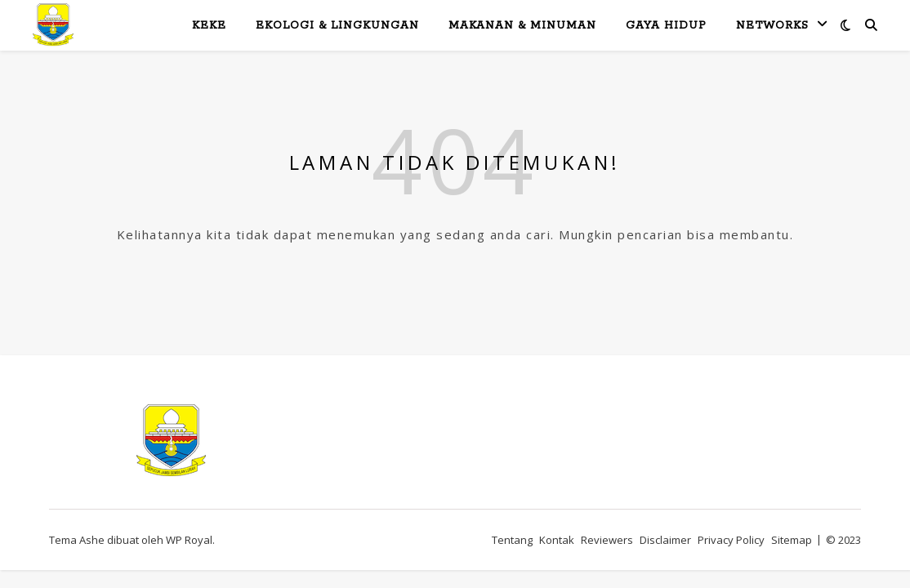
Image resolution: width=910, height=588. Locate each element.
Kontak (557, 540)
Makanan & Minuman (522, 26)
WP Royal (189, 540)
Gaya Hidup (666, 26)
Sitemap (792, 540)
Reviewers (607, 540)
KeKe (209, 26)
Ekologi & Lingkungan (337, 26)
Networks (772, 26)
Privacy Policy (731, 540)
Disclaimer (665, 540)
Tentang (512, 540)
